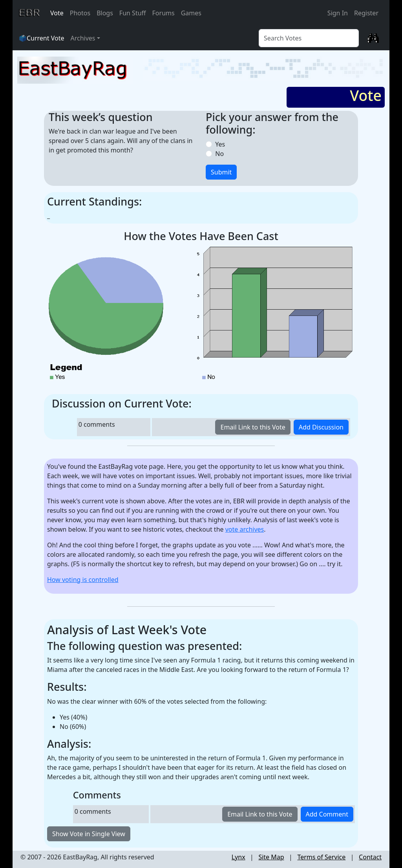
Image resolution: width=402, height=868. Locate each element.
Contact (370, 857)
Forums (164, 13)
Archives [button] (83, 38)
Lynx (238, 857)
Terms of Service (321, 857)
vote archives (245, 529)
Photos (80, 13)
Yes (218, 144)
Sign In (338, 13)
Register (366, 13)
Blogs (105, 13)
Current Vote (46, 38)
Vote (57, 13)
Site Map (271, 857)
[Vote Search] (309, 38)
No (218, 154)
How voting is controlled (83, 580)
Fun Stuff (133, 13)
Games (191, 13)
